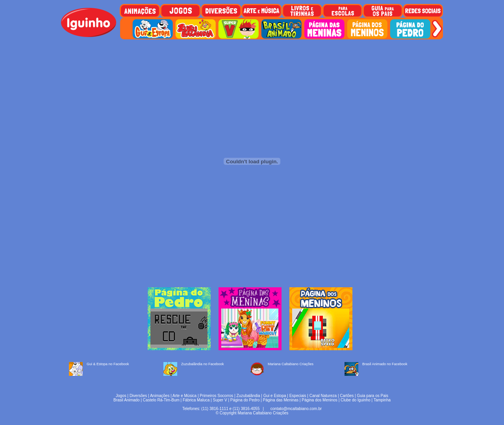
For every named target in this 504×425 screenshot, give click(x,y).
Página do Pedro (245, 400)
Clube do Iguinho (356, 400)
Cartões (347, 396)
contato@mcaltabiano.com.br (296, 409)
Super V (220, 400)
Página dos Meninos (320, 400)
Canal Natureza (323, 396)
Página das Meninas (281, 400)
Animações (160, 396)
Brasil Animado (127, 400)
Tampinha (382, 400)
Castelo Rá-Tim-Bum (161, 400)
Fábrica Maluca (196, 400)
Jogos (121, 396)
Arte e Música (184, 396)
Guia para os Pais (372, 396)
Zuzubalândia (248, 396)
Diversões (138, 396)
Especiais (298, 396)
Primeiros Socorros (216, 396)
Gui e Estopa (275, 396)
